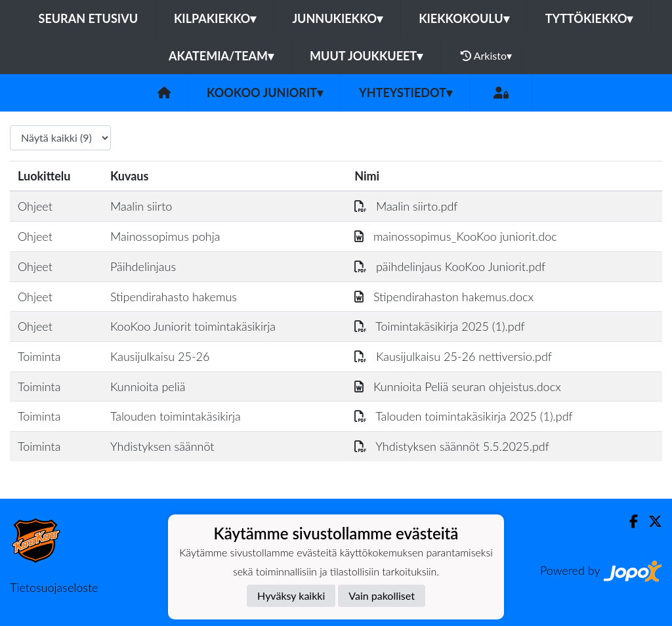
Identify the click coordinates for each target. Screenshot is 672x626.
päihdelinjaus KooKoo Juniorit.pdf (450, 266)
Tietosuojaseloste (54, 587)
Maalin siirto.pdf (406, 206)
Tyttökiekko (589, 18)
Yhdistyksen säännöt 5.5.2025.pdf (452, 446)
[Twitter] (650, 521)
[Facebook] (628, 521)
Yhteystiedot (406, 93)
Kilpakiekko (215, 18)
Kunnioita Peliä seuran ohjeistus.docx (457, 386)
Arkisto (486, 56)
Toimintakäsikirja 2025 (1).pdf (440, 326)
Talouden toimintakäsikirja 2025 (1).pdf (464, 416)
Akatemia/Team (221, 56)
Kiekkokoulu (464, 18)
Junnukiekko (337, 18)
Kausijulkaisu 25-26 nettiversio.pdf (453, 356)
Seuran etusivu (89, 18)
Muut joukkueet (366, 56)
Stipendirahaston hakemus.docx (444, 297)
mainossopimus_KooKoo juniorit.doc (456, 236)
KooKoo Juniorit (265, 93)
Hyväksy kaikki (291, 595)
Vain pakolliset (382, 595)
